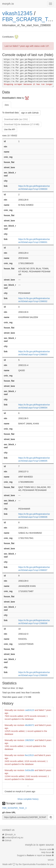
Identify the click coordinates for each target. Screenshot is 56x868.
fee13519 (29, 755)
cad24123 (30, 710)
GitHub (8, 840)
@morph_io (10, 834)
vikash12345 (17, 13)
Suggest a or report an (34, 855)
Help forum (46, 852)
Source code (45, 849)
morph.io (8, 4)
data (7, 105)
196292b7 (30, 740)
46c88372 (30, 725)
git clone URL (9, 812)
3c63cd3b (29, 770)
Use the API (10, 129)
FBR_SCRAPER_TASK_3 (14, 808)
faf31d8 (51, 860)
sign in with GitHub (30, 113)
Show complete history (28, 799)
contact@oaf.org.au (14, 837)
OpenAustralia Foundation (34, 864)
